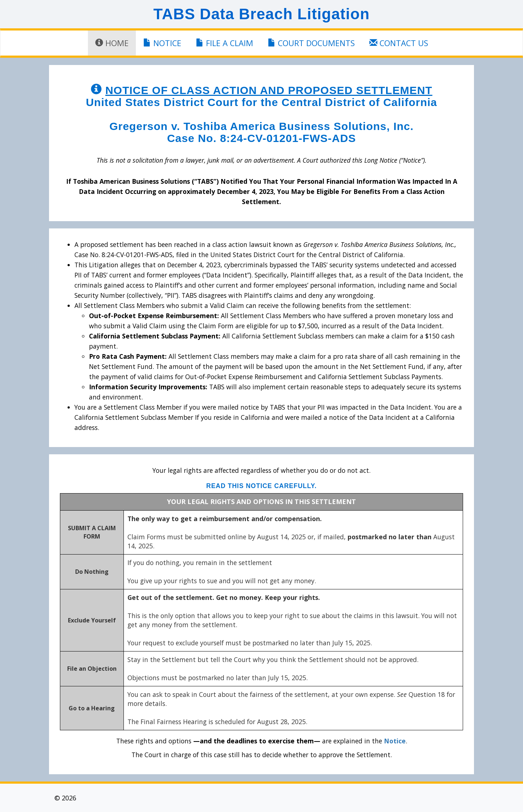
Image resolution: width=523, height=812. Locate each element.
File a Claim (224, 43)
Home (112, 43)
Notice (162, 43)
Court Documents (311, 43)
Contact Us (399, 43)
